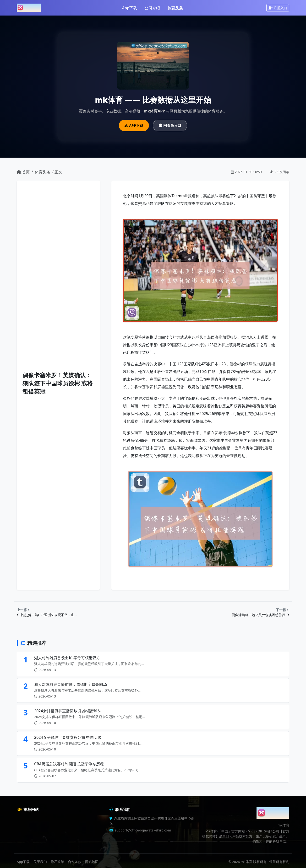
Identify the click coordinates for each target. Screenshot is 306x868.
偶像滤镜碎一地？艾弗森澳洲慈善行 (260, 615)
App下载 (130, 8)
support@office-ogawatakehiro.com (143, 830)
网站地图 (92, 862)
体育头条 (175, 8)
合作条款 (75, 862)
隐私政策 (57, 862)
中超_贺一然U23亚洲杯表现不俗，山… (47, 615)
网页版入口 (170, 125)
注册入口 (278, 8)
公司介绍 (152, 8)
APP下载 (134, 125)
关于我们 (40, 862)
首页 (23, 172)
